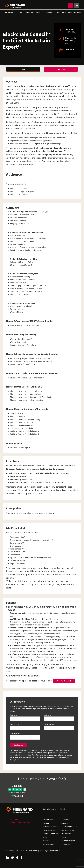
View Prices (61, 69)
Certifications (8, 13)
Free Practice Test (64, 681)
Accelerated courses (51, 827)
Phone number (49, 724)
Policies (46, 841)
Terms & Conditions (51, 834)
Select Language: (50, 809)
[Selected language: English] (68, 809)
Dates (23, 69)
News (45, 837)
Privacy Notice (49, 844)
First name (13, 715)
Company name (15, 734)
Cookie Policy (66, 837)
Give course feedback (69, 827)
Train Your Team (49, 830)
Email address (14, 724)
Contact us (18, 745)
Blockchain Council (33, 13)
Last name (47, 715)
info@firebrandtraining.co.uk (18, 822)
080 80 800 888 (12, 819)
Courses (20, 13)
